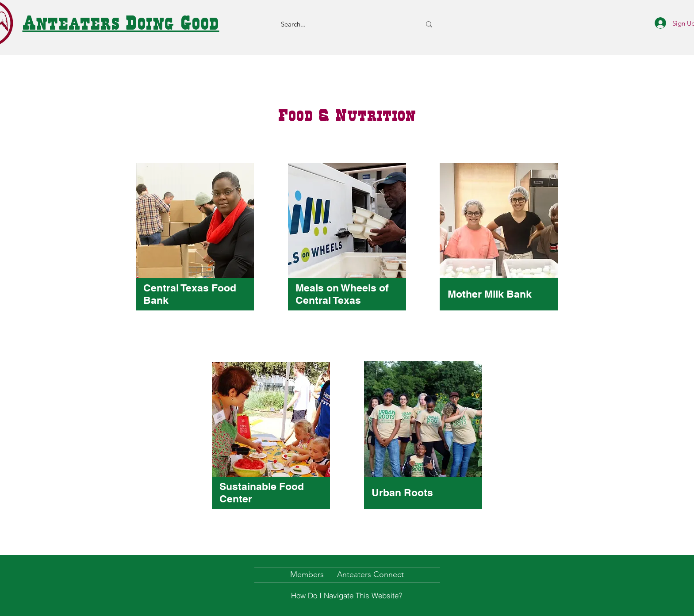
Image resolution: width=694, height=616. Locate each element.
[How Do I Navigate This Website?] (347, 596)
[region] (195, 246)
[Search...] (344, 24)
